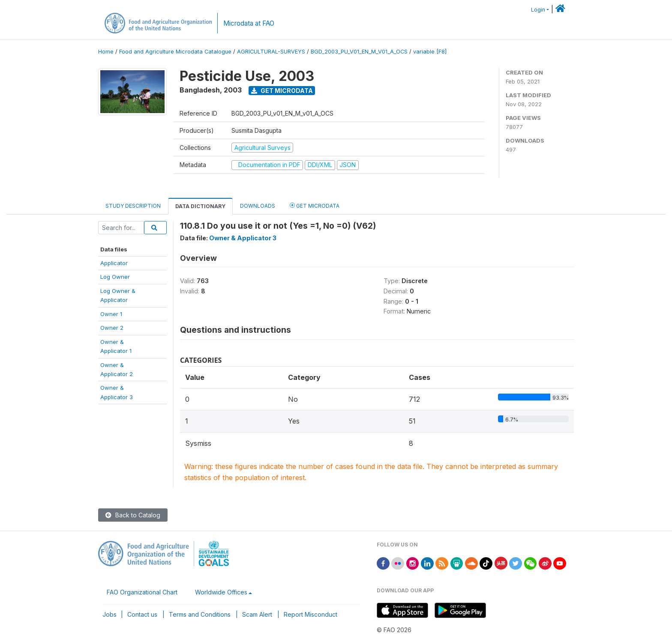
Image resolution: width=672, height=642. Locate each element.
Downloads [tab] (258, 206)
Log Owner (115, 277)
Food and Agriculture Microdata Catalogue (175, 52)
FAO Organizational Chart (142, 592)
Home (106, 52)
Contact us (142, 614)
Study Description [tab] (133, 206)
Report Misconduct (310, 614)
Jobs (109, 614)
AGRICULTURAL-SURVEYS (271, 52)
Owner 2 (112, 328)
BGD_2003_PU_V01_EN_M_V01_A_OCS (359, 52)
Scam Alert (257, 614)
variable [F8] (430, 52)
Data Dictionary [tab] (200, 206)
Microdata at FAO (249, 23)
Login (538, 10)
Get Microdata (282, 91)
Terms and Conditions (200, 614)
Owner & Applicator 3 (243, 238)
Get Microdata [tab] (315, 205)
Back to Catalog (133, 515)
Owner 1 (111, 314)
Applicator (114, 263)
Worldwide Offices (221, 592)
